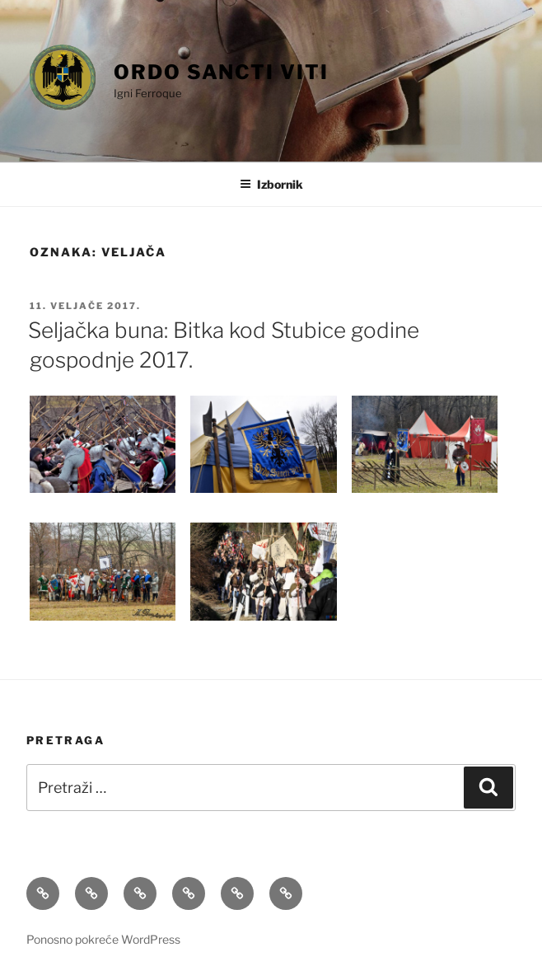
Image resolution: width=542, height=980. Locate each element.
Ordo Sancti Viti (221, 72)
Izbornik (271, 184)
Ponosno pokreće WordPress (103, 939)
